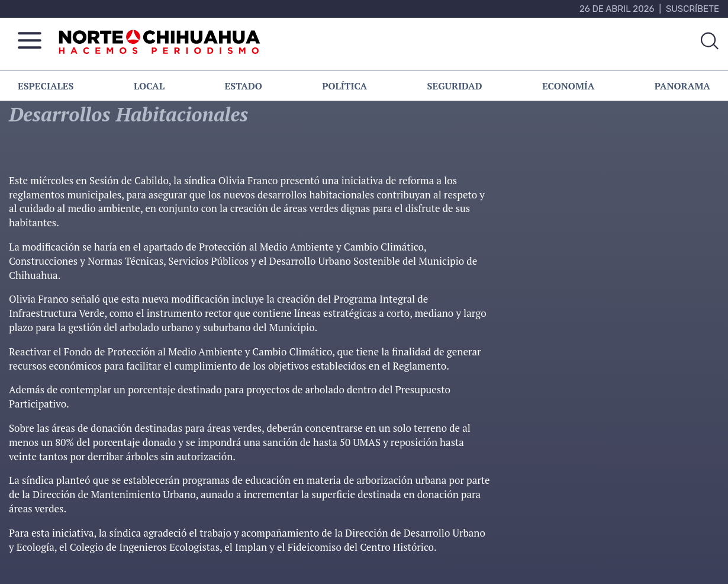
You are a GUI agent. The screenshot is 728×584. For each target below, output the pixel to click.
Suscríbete (692, 9)
